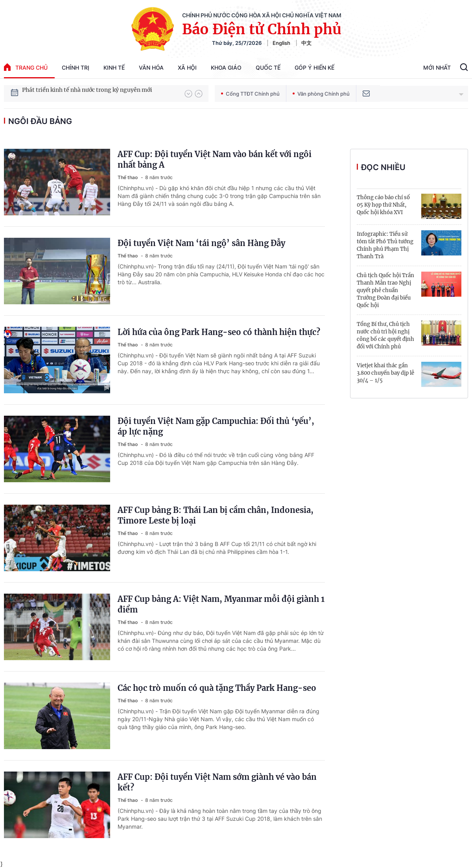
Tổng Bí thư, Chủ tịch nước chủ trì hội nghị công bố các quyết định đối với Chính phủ (385, 335)
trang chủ (26, 67)
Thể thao (128, 177)
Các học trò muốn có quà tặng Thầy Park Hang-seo (217, 688)
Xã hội (187, 68)
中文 (306, 43)
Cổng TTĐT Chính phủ (250, 94)
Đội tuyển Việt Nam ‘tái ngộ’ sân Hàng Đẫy (201, 243)
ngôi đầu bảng (40, 121)
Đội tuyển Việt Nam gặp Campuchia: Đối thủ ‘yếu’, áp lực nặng (216, 426)
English (281, 43)
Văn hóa (151, 68)
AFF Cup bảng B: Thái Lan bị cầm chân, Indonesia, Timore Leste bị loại (216, 515)
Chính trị (76, 68)
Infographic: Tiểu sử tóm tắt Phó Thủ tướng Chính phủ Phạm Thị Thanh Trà (385, 245)
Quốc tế (268, 68)
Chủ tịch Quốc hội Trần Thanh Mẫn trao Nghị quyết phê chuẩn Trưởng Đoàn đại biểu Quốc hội (385, 290)
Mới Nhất (437, 68)
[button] (188, 94)
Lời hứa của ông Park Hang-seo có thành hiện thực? (219, 332)
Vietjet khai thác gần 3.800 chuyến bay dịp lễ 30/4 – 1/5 (385, 373)
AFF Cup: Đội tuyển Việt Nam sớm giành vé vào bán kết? (217, 782)
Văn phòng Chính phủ (321, 94)
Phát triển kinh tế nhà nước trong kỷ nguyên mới (87, 93)
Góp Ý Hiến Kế (314, 68)
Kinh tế (114, 68)
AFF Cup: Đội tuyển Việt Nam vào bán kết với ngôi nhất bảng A (215, 159)
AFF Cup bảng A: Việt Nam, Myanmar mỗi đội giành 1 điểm (221, 604)
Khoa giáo (226, 68)
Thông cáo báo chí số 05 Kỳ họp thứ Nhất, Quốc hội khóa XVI (383, 205)
